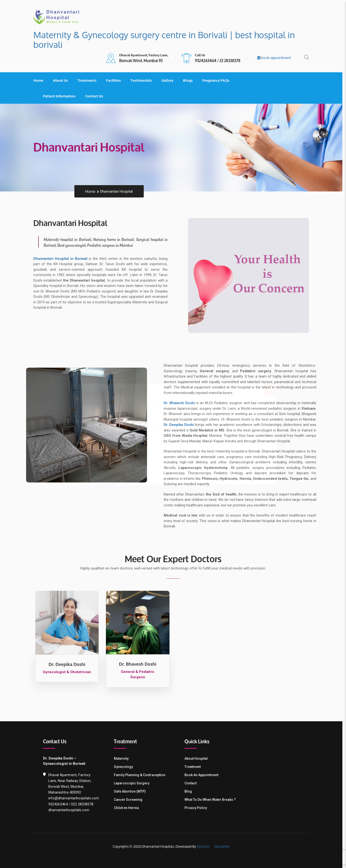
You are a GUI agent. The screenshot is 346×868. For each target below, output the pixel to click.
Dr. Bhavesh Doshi (181, 403)
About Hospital (198, 759)
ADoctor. (205, 846)
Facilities (115, 80)
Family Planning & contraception (141, 775)
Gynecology (125, 767)
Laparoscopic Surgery (133, 783)
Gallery (169, 80)
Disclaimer (224, 846)
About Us (62, 80)
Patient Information (61, 96)
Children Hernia (128, 808)
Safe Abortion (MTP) (132, 791)
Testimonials (143, 80)
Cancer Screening (130, 800)
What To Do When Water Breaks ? (212, 800)
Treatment (195, 767)
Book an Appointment (203, 775)
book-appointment (276, 58)
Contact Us (96, 96)
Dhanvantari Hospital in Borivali (62, 259)
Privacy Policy (198, 808)
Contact (192, 783)
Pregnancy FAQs (218, 80)
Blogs (190, 80)
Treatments (89, 80)
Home (40, 80)
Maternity (123, 759)
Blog (190, 791)
